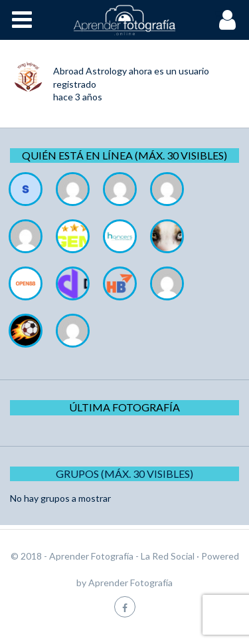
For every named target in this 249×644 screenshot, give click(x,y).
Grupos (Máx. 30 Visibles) (124, 474)
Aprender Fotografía (130, 583)
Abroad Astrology (90, 71)
